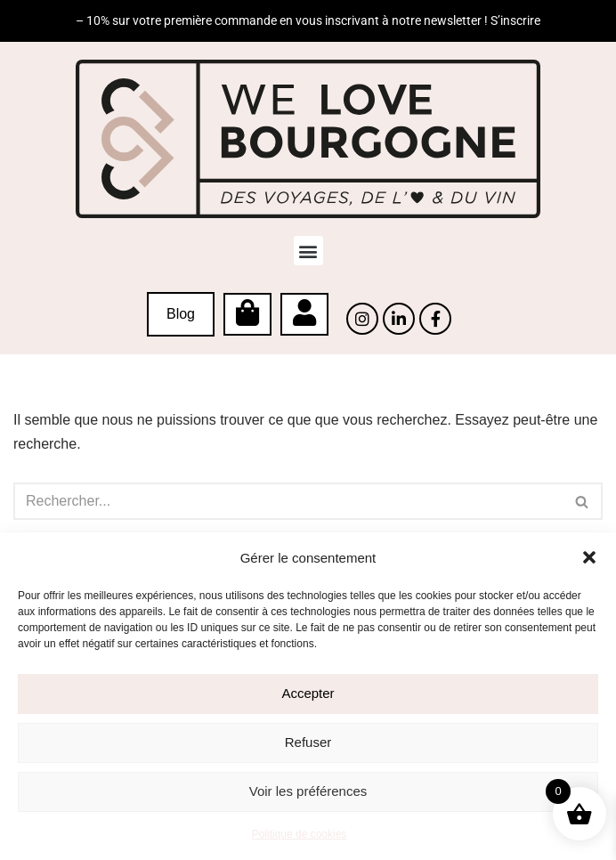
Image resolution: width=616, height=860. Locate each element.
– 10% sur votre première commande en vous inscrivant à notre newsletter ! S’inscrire (308, 20)
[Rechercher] (288, 501)
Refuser (308, 742)
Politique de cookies (300, 834)
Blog (181, 314)
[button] (589, 557)
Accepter (308, 693)
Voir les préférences (308, 791)
